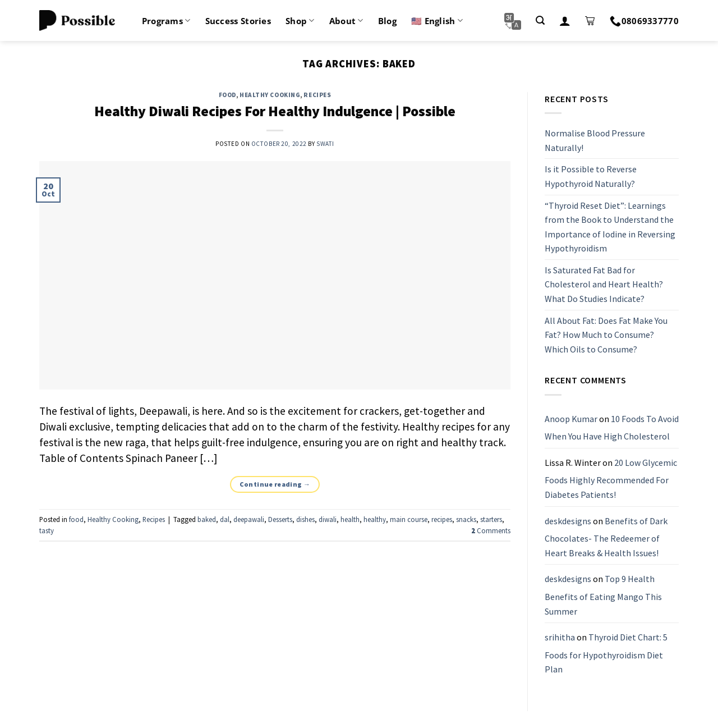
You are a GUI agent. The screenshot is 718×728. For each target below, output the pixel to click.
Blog (387, 21)
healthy (375, 519)
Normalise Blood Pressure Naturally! (595, 140)
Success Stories (238, 21)
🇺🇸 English (437, 21)
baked (207, 519)
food (227, 95)
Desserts (280, 519)
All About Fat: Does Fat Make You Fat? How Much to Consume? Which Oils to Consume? (606, 335)
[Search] (540, 20)
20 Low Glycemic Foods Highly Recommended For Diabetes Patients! (611, 479)
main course (409, 519)
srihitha (560, 637)
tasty (47, 530)
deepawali (249, 519)
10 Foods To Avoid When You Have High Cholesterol (612, 428)
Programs (166, 21)
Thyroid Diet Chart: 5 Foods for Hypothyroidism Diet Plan (606, 653)
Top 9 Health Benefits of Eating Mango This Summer (603, 595)
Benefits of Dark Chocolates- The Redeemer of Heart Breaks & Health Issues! (606, 537)
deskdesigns (568, 521)
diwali (328, 519)
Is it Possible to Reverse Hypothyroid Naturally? (591, 177)
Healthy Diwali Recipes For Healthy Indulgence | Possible (275, 111)
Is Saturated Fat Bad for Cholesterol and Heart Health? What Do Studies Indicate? (604, 284)
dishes (305, 519)
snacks (466, 519)
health (350, 519)
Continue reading (275, 484)
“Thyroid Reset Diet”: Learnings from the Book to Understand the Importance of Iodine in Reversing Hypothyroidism (610, 227)
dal (225, 519)
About (346, 21)
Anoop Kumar (571, 419)
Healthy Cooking (270, 95)
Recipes (317, 95)
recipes (442, 519)
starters (491, 519)
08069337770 (644, 21)
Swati (325, 144)
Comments (491, 530)
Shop (300, 21)
